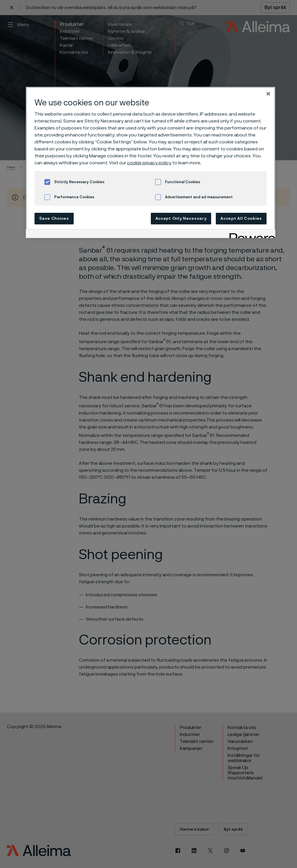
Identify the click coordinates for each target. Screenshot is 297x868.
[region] (151, 162)
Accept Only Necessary (181, 219)
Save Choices (54, 219)
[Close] (268, 94)
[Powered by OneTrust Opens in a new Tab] (250, 234)
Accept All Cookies (241, 219)
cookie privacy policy (149, 163)
